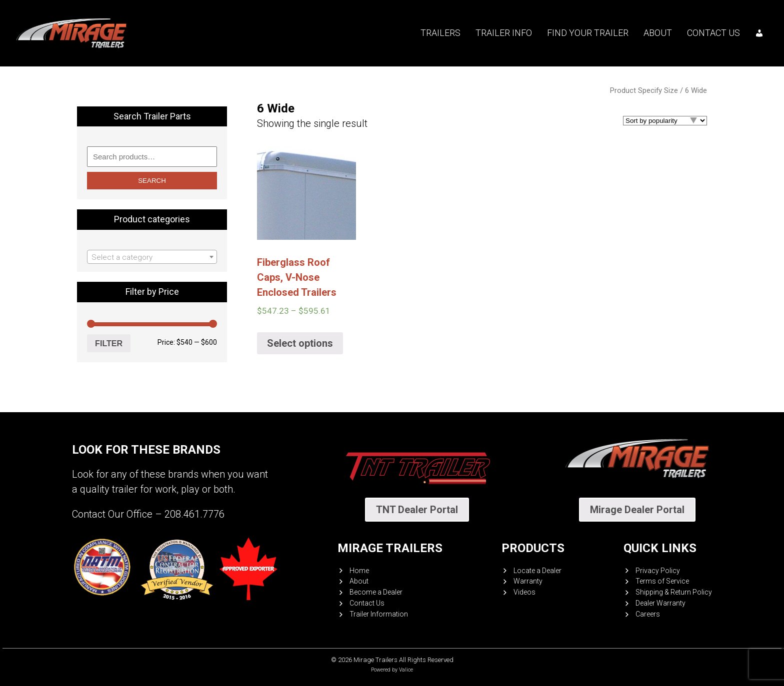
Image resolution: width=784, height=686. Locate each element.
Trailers (440, 33)
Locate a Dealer (537, 571)
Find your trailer (588, 33)
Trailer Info (504, 33)
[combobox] (152, 257)
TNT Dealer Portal (417, 510)
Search (152, 181)
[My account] (759, 33)
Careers (648, 614)
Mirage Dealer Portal (637, 510)
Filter (109, 343)
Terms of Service (662, 581)
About (658, 33)
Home (359, 571)
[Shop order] (665, 121)
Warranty (528, 581)
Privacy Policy (658, 571)
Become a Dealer (376, 592)
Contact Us (713, 33)
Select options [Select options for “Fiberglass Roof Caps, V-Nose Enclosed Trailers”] (300, 343)
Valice (406, 670)
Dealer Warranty (660, 603)
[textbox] (152, 257)
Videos (524, 592)
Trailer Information (379, 614)
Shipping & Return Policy (674, 592)
